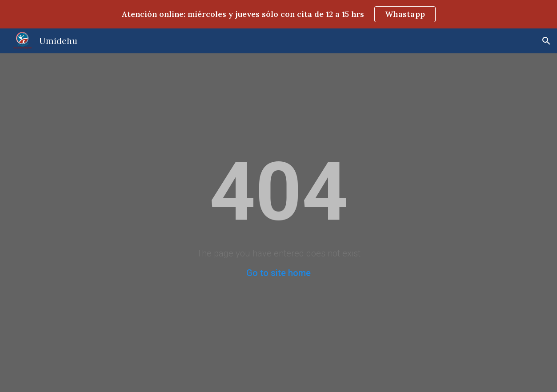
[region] (278, 14)
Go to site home (278, 273)
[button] (546, 41)
